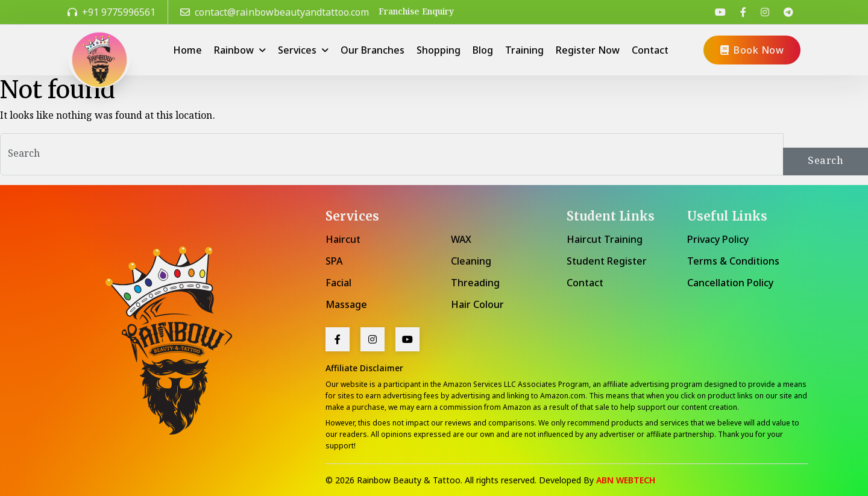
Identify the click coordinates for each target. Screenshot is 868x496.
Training (524, 50)
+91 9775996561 (112, 12)
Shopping (439, 50)
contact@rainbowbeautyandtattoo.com (275, 12)
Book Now (752, 50)
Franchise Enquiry (416, 12)
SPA (334, 261)
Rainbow (235, 50)
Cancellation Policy (730, 283)
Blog (483, 50)
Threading (475, 283)
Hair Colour (477, 304)
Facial (338, 283)
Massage (346, 304)
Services (298, 50)
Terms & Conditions (733, 261)
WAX (461, 239)
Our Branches (373, 50)
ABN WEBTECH (626, 480)
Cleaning (471, 261)
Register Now (588, 50)
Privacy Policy (718, 239)
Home (187, 50)
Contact (650, 50)
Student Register (607, 261)
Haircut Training (605, 239)
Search (826, 161)
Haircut (343, 239)
